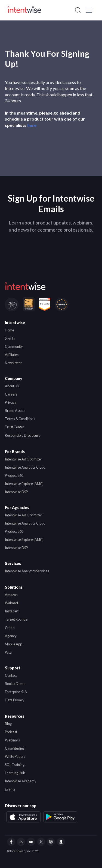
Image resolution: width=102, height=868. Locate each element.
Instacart (12, 611)
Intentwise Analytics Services (27, 571)
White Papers (15, 756)
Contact (11, 675)
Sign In (10, 338)
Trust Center (15, 427)
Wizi (8, 652)
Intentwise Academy (21, 781)
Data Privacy (15, 700)
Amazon (11, 595)
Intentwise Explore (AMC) (24, 484)
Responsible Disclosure (23, 435)
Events (10, 789)
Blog (8, 724)
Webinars (12, 740)
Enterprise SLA (16, 692)
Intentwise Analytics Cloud (25, 467)
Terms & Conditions (20, 419)
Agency (11, 636)
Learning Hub (15, 773)
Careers (11, 394)
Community (14, 346)
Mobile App (13, 644)
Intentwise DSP (16, 492)
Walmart (12, 603)
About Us (12, 386)
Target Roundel (17, 619)
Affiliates (12, 355)
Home (10, 330)
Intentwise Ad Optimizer (24, 459)
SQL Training (15, 765)
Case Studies (15, 748)
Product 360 (14, 475)
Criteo (10, 628)
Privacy (11, 402)
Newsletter (13, 363)
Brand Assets (15, 411)
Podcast (11, 732)
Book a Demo (15, 684)
